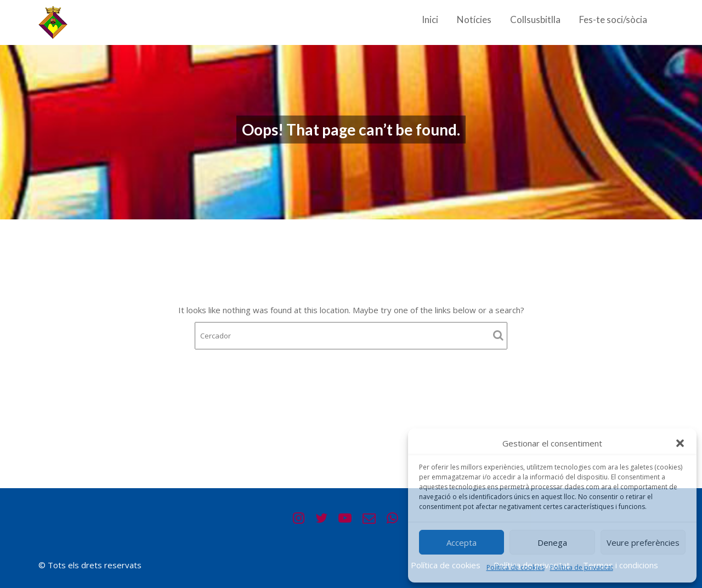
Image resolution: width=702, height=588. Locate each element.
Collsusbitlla (535, 19)
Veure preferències (643, 542)
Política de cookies (516, 567)
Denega (552, 542)
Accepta (462, 542)
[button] (680, 443)
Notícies (474, 19)
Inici (430, 19)
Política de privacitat (582, 567)
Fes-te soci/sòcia (613, 19)
